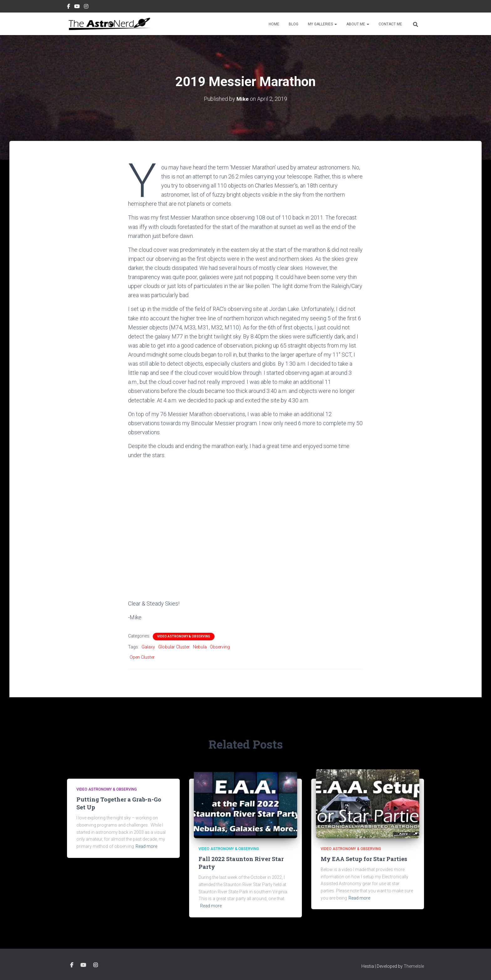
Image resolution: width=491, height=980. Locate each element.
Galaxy (148, 647)
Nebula (200, 647)
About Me (358, 24)
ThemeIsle (414, 966)
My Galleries (322, 24)
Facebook (69, 7)
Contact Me (390, 24)
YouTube (77, 7)
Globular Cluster (174, 647)
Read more (146, 846)
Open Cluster (142, 657)
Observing (220, 647)
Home (274, 24)
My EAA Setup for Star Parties (364, 859)
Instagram (86, 7)
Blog (294, 24)
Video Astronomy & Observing (184, 636)
